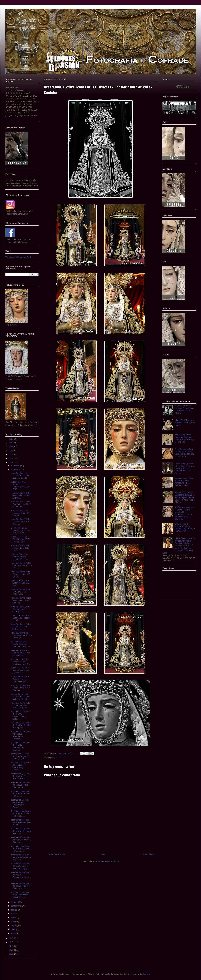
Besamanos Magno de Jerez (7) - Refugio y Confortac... (21, 840)
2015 (11, 942)
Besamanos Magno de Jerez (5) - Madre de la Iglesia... (21, 857)
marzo (14, 925)
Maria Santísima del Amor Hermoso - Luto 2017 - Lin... (19, 557)
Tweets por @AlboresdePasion (19, 257)
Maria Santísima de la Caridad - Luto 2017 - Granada (20, 504)
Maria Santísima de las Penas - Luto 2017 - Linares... (21, 548)
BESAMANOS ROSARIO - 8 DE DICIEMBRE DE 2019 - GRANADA (185, 528)
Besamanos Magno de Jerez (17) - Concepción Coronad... (20, 746)
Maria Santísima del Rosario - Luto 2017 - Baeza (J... (21, 635)
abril (13, 922)
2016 (11, 938)
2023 (11, 439)
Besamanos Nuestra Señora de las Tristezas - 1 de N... (20, 662)
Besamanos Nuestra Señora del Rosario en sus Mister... (20, 653)
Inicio (103, 854)
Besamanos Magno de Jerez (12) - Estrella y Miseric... (20, 794)
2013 (11, 950)
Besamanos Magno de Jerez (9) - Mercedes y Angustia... (21, 822)
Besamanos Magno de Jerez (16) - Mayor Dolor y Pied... (20, 756)
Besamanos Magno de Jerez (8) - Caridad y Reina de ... (21, 831)
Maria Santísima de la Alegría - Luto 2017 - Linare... (21, 574)
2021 (11, 447)
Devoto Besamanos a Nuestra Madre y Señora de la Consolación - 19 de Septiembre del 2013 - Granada (185, 513)
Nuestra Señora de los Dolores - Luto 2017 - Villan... (21, 583)
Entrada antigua (148, 854)
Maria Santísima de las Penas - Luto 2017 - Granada (21, 495)
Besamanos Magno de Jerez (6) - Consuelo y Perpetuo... (21, 849)
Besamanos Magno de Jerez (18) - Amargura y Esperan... (20, 735)
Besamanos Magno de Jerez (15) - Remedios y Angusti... (20, 766)
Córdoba (57, 758)
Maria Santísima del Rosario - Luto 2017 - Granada (21, 513)
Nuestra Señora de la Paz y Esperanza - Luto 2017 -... (20, 670)
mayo (14, 918)
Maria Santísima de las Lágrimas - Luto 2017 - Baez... (21, 627)
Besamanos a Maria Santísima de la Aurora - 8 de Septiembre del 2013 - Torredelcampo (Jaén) (185, 497)
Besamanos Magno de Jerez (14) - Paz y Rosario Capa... (20, 776)
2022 (11, 443)
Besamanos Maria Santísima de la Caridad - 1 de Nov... (21, 644)
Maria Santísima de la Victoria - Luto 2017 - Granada (21, 522)
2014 (11, 946)
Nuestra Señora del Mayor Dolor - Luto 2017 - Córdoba (20, 696)
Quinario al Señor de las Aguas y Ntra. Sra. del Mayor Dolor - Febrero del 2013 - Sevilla (185, 468)
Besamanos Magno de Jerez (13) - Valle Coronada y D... (20, 785)
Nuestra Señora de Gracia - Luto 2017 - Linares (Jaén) (20, 539)
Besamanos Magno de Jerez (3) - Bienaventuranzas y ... (20, 876)
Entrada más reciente (56, 854)
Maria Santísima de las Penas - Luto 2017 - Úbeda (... (21, 600)
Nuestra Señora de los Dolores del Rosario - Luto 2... (21, 618)
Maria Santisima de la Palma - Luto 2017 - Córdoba (20, 688)
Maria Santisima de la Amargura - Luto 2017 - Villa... (20, 592)
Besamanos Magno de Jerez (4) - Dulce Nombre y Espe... (20, 866)
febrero (14, 929)
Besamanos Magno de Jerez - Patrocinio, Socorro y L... (20, 895)
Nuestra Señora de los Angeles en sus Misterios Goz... (20, 679)
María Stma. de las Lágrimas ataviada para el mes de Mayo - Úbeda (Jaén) (185, 438)
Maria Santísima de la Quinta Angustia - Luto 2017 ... (20, 609)
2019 (11, 455)
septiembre (16, 906)
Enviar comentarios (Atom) (107, 861)
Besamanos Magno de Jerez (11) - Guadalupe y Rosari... (20, 804)
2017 (11, 462)
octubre (15, 902)
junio (13, 914)
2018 (11, 458)
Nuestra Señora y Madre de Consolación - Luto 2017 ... (20, 486)
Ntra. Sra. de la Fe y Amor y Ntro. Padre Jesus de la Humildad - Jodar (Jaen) (185, 453)
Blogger (146, 974)
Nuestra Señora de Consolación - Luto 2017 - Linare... (20, 530)
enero (14, 933)
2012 (11, 954)
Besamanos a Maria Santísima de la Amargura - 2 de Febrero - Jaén (184, 482)
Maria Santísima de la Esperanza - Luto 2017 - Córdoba (20, 705)
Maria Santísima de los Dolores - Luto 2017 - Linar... (21, 565)
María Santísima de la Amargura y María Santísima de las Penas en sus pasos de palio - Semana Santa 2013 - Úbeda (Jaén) (179, 546)
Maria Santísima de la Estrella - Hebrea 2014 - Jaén (185, 423)
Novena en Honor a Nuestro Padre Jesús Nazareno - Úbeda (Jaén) (184, 409)
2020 (11, 451)
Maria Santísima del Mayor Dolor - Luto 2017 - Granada (20, 475)
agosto (14, 910)
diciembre (16, 466)
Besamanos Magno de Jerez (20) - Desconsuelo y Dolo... (20, 715)
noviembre (16, 470)
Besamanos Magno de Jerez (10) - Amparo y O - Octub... (20, 813)
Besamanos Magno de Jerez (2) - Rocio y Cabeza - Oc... (20, 886)
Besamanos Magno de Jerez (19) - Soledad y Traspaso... (21, 725)
